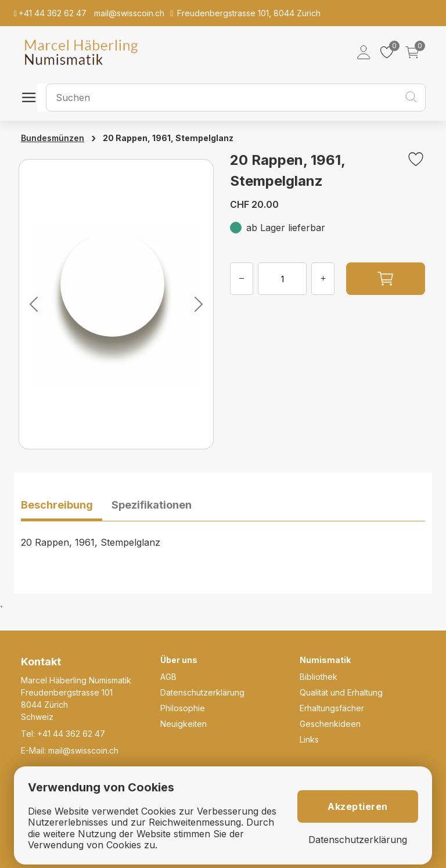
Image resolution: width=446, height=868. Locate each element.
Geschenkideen (330, 724)
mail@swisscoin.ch (83, 750)
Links (309, 739)
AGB (168, 677)
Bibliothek (319, 677)
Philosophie (183, 708)
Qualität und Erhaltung (341, 692)
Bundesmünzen (53, 138)
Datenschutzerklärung (202, 692)
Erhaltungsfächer (332, 708)
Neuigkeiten (184, 724)
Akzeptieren (358, 806)
